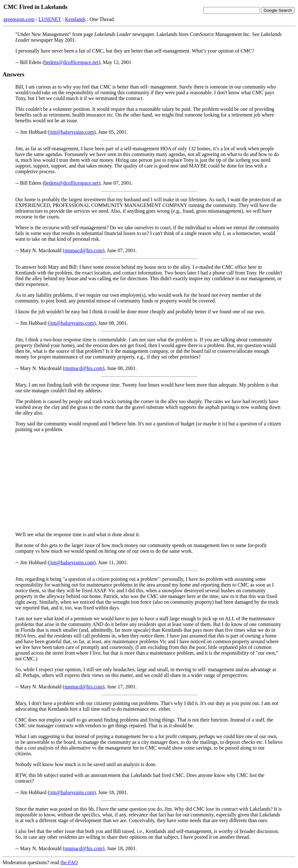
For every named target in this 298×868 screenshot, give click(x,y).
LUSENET (50, 19)
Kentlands (75, 19)
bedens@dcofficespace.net (71, 62)
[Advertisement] (149, 482)
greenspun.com (19, 19)
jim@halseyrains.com (72, 132)
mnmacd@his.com (84, 250)
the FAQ (69, 862)
